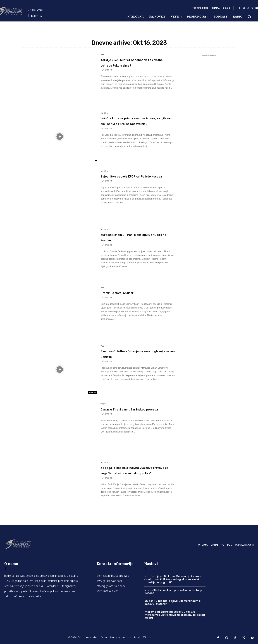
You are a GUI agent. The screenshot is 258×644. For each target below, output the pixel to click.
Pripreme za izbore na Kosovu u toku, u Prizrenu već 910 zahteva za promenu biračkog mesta (175, 615)
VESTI (103, 55)
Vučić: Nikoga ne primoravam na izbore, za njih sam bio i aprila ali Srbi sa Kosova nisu (137, 123)
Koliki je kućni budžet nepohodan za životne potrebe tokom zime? (135, 65)
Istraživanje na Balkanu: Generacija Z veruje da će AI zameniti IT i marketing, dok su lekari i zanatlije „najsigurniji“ (175, 579)
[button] (249, 17)
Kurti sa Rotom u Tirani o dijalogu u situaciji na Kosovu (133, 237)
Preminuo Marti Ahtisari (128, 292)
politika (104, 113)
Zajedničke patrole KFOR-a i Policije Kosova (132, 179)
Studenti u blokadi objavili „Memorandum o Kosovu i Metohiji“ (173, 602)
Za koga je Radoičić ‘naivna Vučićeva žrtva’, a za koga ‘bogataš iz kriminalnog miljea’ (135, 473)
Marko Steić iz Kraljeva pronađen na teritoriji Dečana (173, 592)
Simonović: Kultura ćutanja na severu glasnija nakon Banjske (135, 354)
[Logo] (18, 544)
